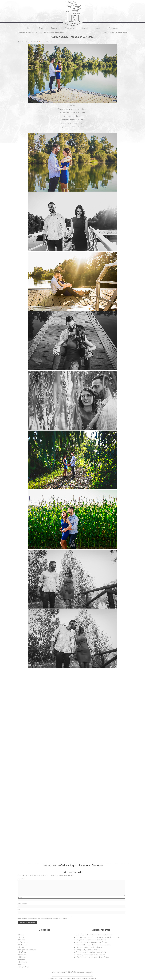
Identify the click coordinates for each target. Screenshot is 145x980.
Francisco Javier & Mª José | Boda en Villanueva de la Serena (41, 33)
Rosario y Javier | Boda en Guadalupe (91, 955)
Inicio (29, 28)
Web (19, 910)
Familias (85, 28)
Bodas (41, 28)
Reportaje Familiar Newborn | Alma (89, 947)
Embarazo (23, 945)
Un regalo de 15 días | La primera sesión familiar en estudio (99, 937)
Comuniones (69, 28)
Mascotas (23, 955)
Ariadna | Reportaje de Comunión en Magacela (94, 945)
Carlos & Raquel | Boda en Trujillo (115, 33)
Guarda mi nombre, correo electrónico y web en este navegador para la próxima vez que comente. (42, 918)
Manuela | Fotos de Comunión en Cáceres (92, 942)
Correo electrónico (22, 903)
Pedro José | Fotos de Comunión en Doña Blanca (94, 935)
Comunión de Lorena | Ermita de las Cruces (93, 957)
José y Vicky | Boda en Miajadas (89, 950)
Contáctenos (113, 28)
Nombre (20, 897)
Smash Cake (24, 967)
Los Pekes (22, 952)
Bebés (21, 935)
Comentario (21, 879)
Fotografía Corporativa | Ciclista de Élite (91, 940)
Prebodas (54, 28)
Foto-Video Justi (47, 42)
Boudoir (98, 28)
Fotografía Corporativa (28, 950)
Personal (22, 960)
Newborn (23, 957)
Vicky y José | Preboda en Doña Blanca (91, 952)
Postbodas (23, 962)
